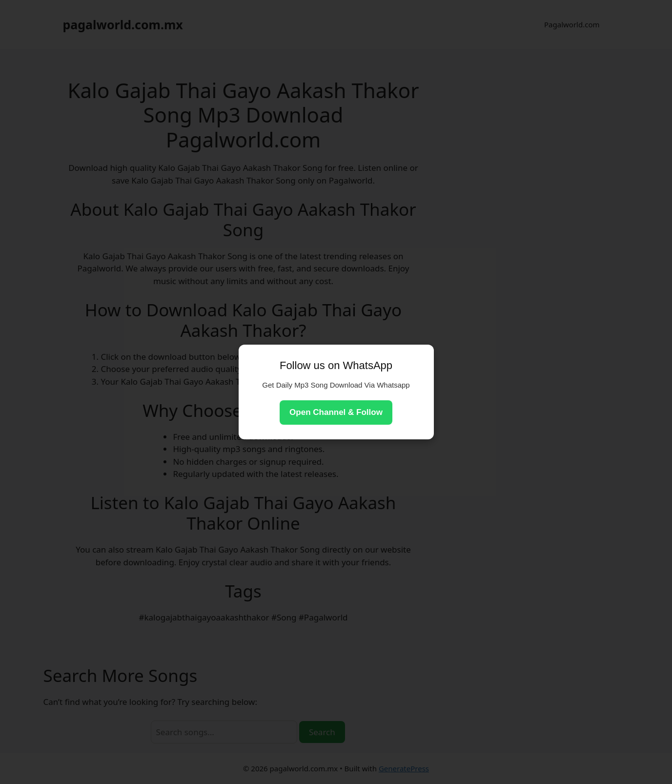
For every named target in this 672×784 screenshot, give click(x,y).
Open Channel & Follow (336, 412)
